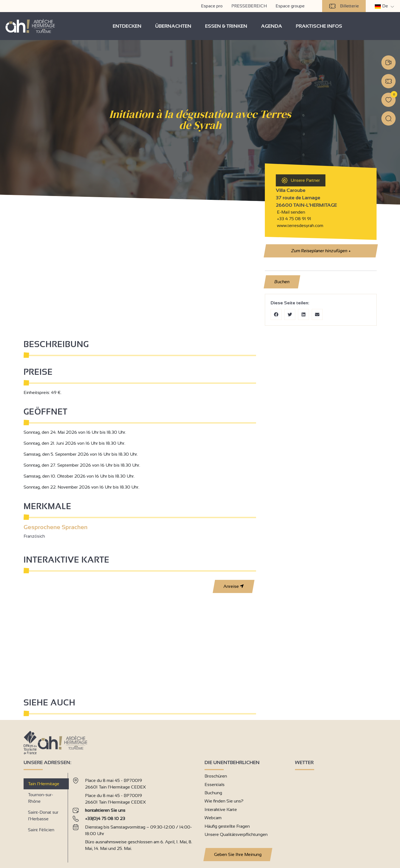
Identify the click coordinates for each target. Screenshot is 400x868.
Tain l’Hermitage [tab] (44, 784)
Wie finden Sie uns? (224, 801)
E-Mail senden (290, 212)
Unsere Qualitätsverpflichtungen (236, 834)
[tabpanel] (134, 815)
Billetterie (344, 6)
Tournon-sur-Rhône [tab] (41, 798)
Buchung (213, 793)
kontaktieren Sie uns (105, 810)
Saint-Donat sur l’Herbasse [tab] (43, 815)
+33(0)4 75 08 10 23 (105, 819)
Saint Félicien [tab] (41, 830)
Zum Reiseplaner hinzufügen (320, 251)
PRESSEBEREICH (249, 6)
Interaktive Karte (221, 809)
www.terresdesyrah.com (300, 225)
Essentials (215, 785)
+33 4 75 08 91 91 (294, 219)
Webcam (213, 818)
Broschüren (216, 776)
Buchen (282, 282)
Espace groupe (290, 6)
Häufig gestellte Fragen (227, 826)
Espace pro (212, 6)
